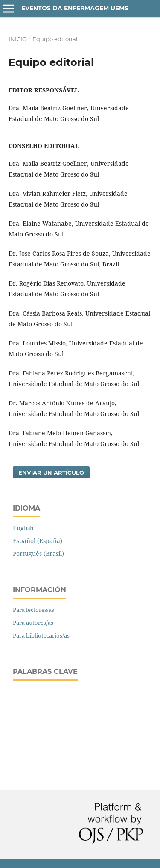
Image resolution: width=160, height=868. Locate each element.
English (23, 528)
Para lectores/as (33, 610)
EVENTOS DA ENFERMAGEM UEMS (75, 8)
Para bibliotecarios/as (41, 635)
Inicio (18, 39)
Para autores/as (33, 623)
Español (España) (38, 541)
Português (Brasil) (38, 554)
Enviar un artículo (51, 472)
